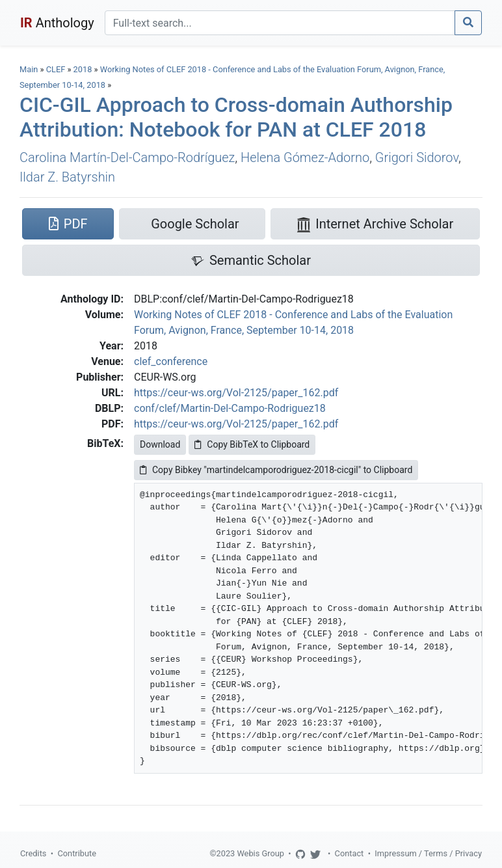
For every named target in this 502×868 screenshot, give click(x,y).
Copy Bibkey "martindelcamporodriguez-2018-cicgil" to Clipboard (276, 470)
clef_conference (171, 361)
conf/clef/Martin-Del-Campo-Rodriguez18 (230, 408)
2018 (83, 69)
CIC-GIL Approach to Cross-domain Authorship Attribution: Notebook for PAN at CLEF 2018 (236, 117)
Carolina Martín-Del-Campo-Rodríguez (127, 157)
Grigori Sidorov (417, 157)
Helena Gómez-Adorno (305, 157)
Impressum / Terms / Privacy (428, 853)
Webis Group (260, 853)
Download (160, 444)
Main (29, 69)
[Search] (280, 23)
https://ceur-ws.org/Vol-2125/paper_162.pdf (236, 393)
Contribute (77, 853)
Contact (350, 853)
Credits (33, 853)
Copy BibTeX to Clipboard (252, 444)
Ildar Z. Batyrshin (67, 177)
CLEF (56, 69)
